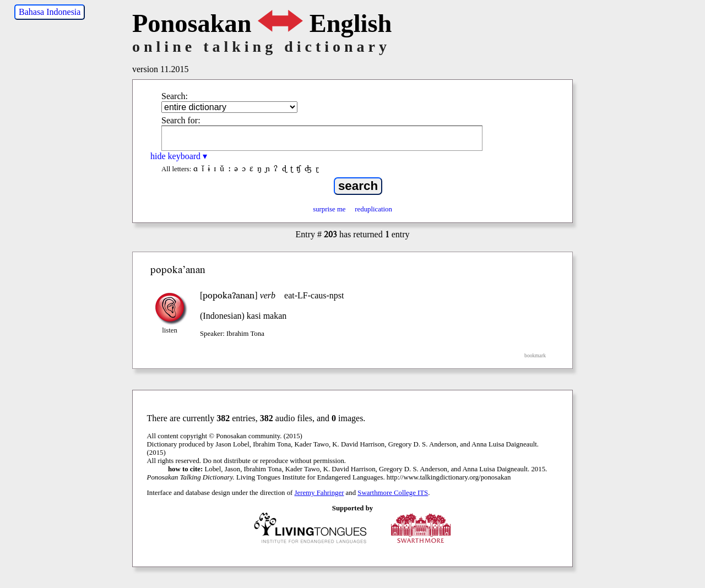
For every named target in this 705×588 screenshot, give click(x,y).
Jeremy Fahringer (319, 493)
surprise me (329, 209)
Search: (175, 96)
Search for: (181, 120)
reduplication (373, 209)
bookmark (535, 355)
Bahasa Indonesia (50, 12)
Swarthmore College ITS (393, 493)
